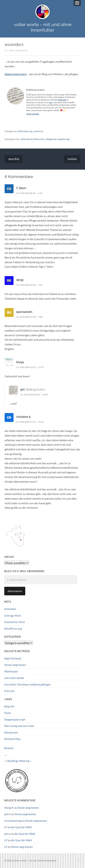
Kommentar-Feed (14, 622)
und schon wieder (14, 678)
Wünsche (62, 100)
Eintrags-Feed (12, 616)
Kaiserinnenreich (16, 74)
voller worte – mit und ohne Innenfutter (35, 860)
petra (7, 814)
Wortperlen (11, 732)
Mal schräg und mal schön (19, 726)
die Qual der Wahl (21, 827)
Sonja (20, 362)
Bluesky (9, 748)
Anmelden (10, 609)
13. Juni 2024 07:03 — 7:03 (29, 285)
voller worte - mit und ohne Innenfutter (43, 27)
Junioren (38, 131)
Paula (8, 713)
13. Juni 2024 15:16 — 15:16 (30, 422)
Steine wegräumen (15, 665)
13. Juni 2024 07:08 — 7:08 (29, 317)
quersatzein (24, 312)
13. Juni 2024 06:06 (16, 50)
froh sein (9, 691)
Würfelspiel (11, 671)
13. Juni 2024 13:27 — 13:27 (30, 367)
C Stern (21, 188)
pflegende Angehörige (58, 139)
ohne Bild (14, 159)
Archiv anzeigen (33, 114)
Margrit (9, 808)
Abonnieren (15, 591)
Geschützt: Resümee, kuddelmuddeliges (27, 684)
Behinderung (25, 131)
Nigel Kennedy (13, 658)
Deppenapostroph (15, 719)
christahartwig (13, 821)
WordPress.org (13, 629)
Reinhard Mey (13, 739)
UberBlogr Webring (18, 761)
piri (23, 390)
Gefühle (72, 159)
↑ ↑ (79, 860)
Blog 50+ (10, 706)
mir (51, 102)
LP (6, 827)
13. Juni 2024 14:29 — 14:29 (34, 395)
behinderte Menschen (33, 139)
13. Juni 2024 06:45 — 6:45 (29, 193)
